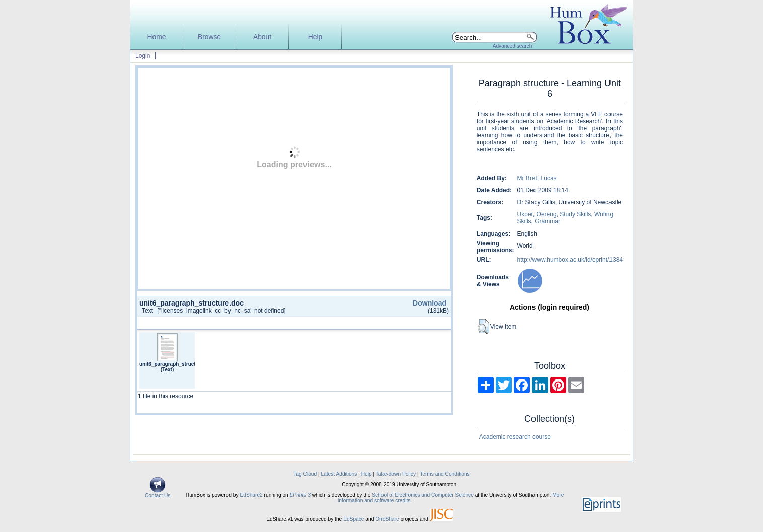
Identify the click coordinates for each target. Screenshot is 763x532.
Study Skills (575, 214)
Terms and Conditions (445, 474)
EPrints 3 (300, 495)
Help (315, 37)
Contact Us (158, 493)
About (262, 37)
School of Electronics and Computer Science (423, 495)
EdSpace (354, 519)
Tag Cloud (305, 474)
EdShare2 (251, 495)
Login (143, 56)
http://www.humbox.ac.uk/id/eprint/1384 (570, 260)
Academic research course (515, 437)
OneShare (387, 519)
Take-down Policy (396, 474)
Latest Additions (339, 474)
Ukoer (525, 214)
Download (430, 303)
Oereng (547, 214)
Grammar (547, 221)
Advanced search (513, 46)
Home (157, 37)
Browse (209, 37)
